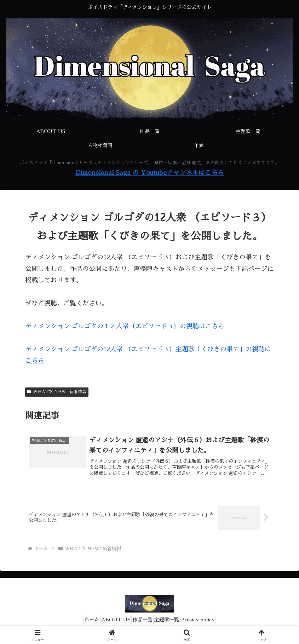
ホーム (81, 622)
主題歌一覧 (172, 622)
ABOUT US (111, 622)
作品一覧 (143, 622)
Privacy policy (209, 622)
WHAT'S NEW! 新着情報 (57, 392)
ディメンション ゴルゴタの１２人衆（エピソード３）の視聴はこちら (125, 326)
